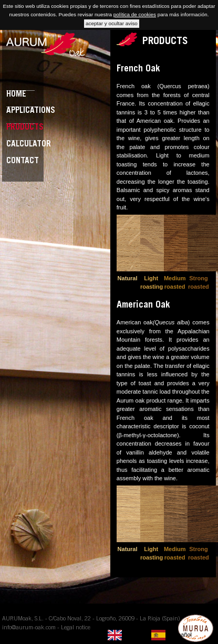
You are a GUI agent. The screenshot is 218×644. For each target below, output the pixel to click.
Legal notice (76, 628)
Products (25, 128)
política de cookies (135, 14)
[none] (127, 635)
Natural (128, 278)
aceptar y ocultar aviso (112, 23)
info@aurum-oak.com (29, 628)
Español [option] (181, 635)
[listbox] (152, 635)
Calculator (29, 145)
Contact (23, 161)
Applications (31, 111)
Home (16, 95)
